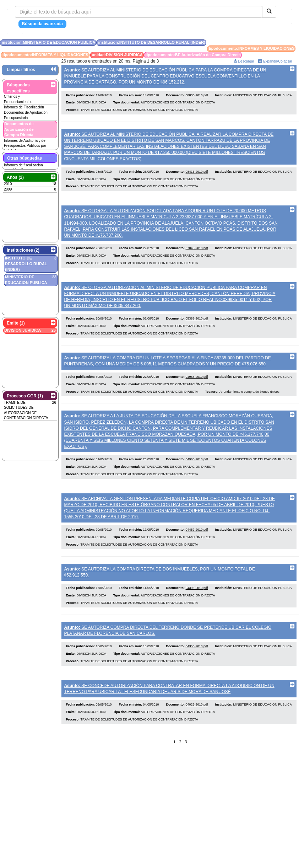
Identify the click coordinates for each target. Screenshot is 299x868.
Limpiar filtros (21, 70)
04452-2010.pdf (197, 539)
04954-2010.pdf (197, 384)
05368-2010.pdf (197, 324)
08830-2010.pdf (197, 96)
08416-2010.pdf (197, 174)
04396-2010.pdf (197, 598)
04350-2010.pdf (197, 658)
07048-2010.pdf (197, 252)
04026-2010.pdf (197, 717)
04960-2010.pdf (197, 467)
